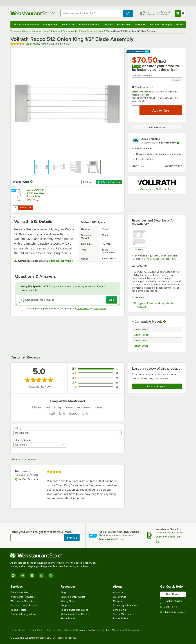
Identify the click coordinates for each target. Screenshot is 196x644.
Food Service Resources (74, 610)
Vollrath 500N (141, 346)
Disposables (124, 25)
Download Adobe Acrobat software (161, 259)
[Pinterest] (51, 576)
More (180, 25)
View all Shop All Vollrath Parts (157, 189)
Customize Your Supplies (24, 606)
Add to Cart (25, 208)
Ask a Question (109, 182)
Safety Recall (68, 618)
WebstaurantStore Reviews (76, 614)
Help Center (173, 594)
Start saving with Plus (111, 539)
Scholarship (120, 610)
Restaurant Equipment (26, 25)
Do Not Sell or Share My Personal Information (114, 630)
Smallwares (68, 25)
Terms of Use (83, 309)
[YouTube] (23, 576)
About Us (118, 593)
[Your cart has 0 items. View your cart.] (180, 13)
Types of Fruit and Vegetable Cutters (155, 305)
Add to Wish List (157, 127)
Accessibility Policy (75, 630)
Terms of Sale (18, 630)
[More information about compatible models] (165, 322)
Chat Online (169, 607)
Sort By (18, 428)
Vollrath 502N (141, 335)
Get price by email (142, 76)
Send (176, 80)
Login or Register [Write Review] (157, 386)
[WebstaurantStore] (55, 555)
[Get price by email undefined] (151, 80)
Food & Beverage (89, 25)
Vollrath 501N (140, 340)
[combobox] (92, 13)
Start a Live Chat (140, 92)
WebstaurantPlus (20, 593)
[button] (42, 167)
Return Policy (120, 618)
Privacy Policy (100, 309)
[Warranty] (139, 240)
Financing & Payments (125, 606)
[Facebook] (32, 576)
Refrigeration (50, 25)
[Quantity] (136, 110)
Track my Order (173, 601)
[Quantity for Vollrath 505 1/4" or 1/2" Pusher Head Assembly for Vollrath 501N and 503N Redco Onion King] (15, 208)
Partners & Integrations (23, 614)
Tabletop (108, 25)
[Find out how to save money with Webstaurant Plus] (14, 191)
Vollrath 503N (141, 330)
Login (137, 66)
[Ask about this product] (67, 300)
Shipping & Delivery (173, 612)
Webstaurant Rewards (23, 597)
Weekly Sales (68, 601)
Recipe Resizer (19, 610)
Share (88, 182)
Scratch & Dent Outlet (73, 597)
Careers (117, 601)
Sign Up (72, 538)
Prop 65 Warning (60, 261)
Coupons (66, 606)
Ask (111, 300)
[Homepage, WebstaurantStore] (33, 13)
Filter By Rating (22, 440)
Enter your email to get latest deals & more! (41, 532)
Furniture (140, 25)
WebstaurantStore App (23, 601)
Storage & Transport (161, 25)
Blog (63, 593)
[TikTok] (41, 576)
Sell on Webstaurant (124, 614)
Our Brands (120, 597)
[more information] (178, 143)
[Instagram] (13, 576)
